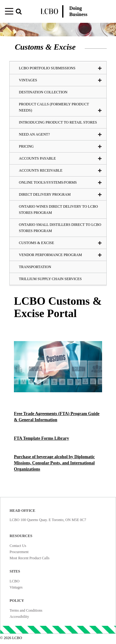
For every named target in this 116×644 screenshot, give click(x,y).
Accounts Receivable (60, 170)
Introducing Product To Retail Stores (58, 122)
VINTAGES (60, 80)
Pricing (60, 146)
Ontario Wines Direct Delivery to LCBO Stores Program (58, 210)
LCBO (15, 581)
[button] (21, 12)
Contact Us (18, 546)
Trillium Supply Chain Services (50, 279)
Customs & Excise (60, 243)
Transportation (35, 267)
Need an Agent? (60, 134)
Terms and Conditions (26, 610)
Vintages (16, 587)
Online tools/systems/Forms (60, 182)
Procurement (19, 552)
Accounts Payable (60, 158)
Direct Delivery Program (60, 194)
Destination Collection (43, 92)
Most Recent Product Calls (30, 558)
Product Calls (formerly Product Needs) (60, 107)
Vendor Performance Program (60, 255)
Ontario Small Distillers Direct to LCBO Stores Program (60, 228)
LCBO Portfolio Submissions (60, 68)
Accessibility (19, 617)
